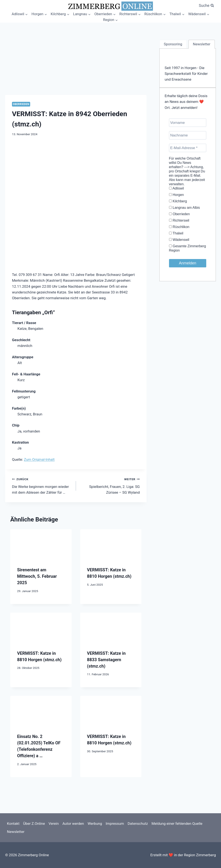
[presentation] (41, 544)
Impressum (115, 824)
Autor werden (73, 824)
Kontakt (13, 824)
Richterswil (179, 220)
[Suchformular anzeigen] (206, 6)
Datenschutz (138, 824)
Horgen (177, 195)
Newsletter (16, 832)
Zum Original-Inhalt (39, 459)
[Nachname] (188, 135)
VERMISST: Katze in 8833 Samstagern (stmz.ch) (106, 660)
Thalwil (176, 233)
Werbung (95, 824)
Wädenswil (179, 240)
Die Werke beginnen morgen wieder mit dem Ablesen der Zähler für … (42, 485)
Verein (54, 824)
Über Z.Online (34, 824)
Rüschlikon (179, 227)
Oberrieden (21, 104)
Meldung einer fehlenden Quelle (177, 824)
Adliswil (177, 188)
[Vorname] (188, 123)
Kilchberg (178, 201)
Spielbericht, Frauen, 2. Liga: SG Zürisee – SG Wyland (110, 485)
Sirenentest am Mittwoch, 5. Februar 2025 (37, 576)
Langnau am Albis (185, 208)
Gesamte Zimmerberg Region (188, 248)
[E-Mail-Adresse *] (188, 148)
